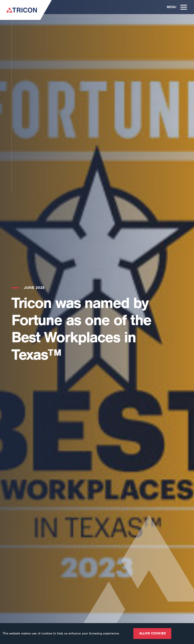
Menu (177, 7)
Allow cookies (152, 633)
